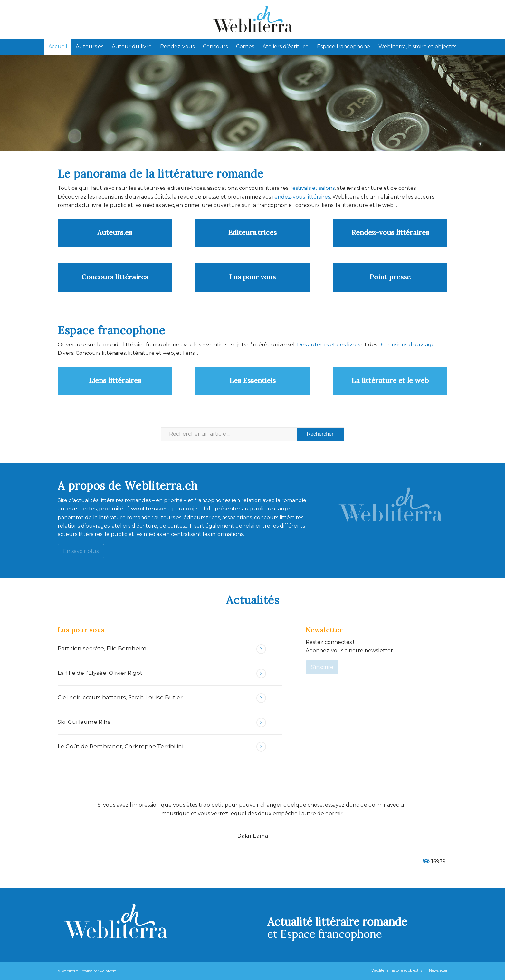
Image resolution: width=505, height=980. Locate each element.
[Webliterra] (252, 19)
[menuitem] (58, 47)
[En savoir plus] (81, 551)
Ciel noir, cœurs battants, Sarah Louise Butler (120, 697)
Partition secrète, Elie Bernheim (102, 648)
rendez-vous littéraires (301, 197)
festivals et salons (313, 188)
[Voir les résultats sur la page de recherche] (320, 434)
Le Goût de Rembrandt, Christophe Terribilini (120, 746)
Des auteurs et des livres (328, 345)
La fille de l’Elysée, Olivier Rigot (100, 673)
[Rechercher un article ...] (253, 434)
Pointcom (108, 971)
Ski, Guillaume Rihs (84, 722)
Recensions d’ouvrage (407, 345)
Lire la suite (261, 649)
